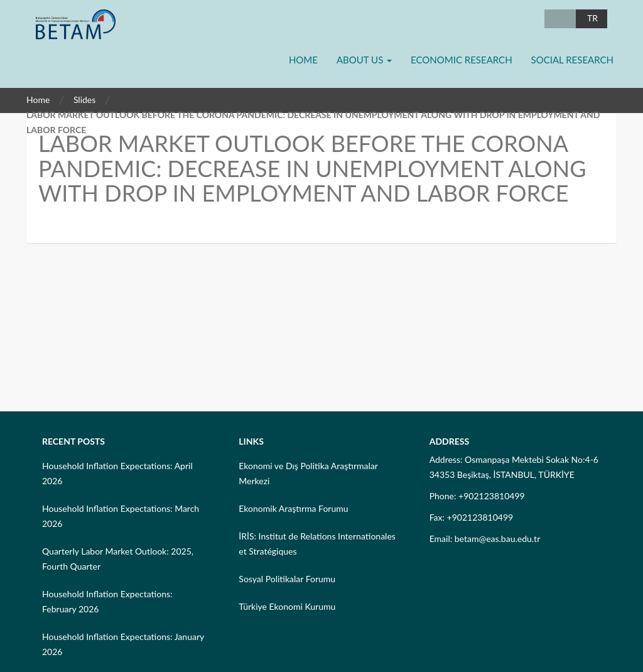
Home (303, 60)
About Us (364, 60)
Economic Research (461, 60)
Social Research (572, 60)
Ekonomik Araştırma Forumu (293, 508)
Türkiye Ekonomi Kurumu (287, 606)
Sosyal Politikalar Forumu (287, 579)
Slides (84, 100)
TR (592, 18)
